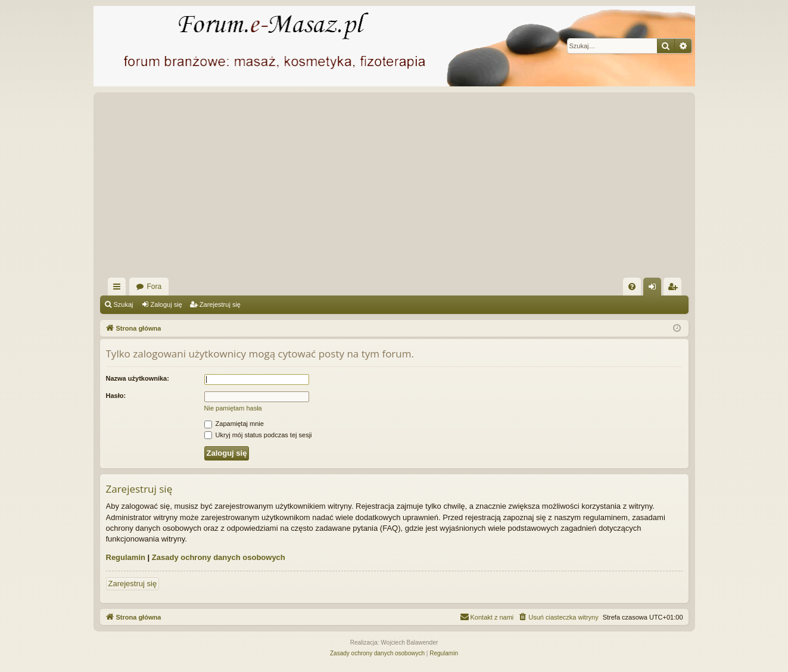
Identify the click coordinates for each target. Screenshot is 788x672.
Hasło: (116, 396)
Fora (155, 287)
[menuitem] (632, 287)
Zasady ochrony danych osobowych (219, 557)
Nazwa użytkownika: (138, 378)
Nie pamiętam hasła (233, 408)
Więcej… (119, 289)
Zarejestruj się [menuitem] (675, 289)
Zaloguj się (166, 304)
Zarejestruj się (220, 304)
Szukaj (124, 304)
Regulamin (126, 557)
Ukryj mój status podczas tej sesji (258, 435)
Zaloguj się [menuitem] (654, 289)
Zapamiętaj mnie (234, 424)
